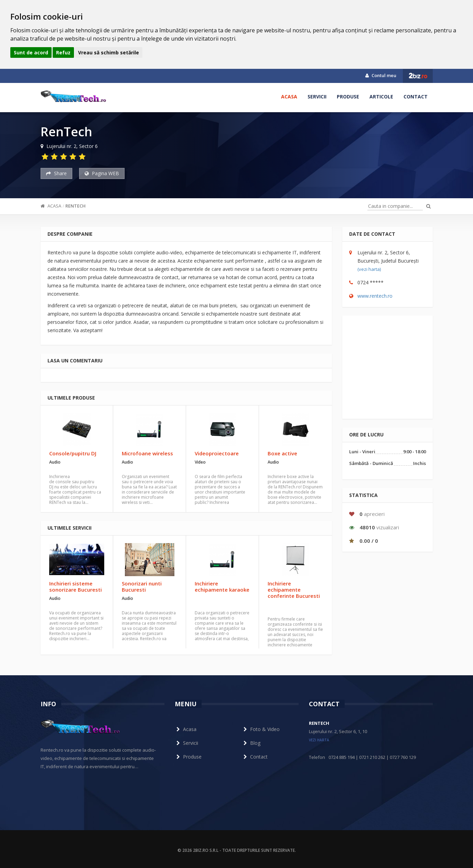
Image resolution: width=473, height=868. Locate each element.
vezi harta (319, 740)
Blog (251, 743)
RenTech (76, 206)
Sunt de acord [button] (31, 52)
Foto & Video (261, 729)
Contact (416, 97)
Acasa (289, 97)
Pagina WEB (102, 173)
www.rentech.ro (375, 296)
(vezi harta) (369, 269)
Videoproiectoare (217, 453)
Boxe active (282, 453)
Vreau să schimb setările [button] (109, 52)
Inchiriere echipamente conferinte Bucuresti (294, 590)
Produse (348, 97)
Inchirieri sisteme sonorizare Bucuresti (76, 586)
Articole (381, 97)
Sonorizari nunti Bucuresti (142, 586)
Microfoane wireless (147, 453)
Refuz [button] (63, 52)
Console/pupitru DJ (73, 453)
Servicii (317, 97)
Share (56, 173)
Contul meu (381, 75)
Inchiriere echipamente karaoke (222, 586)
